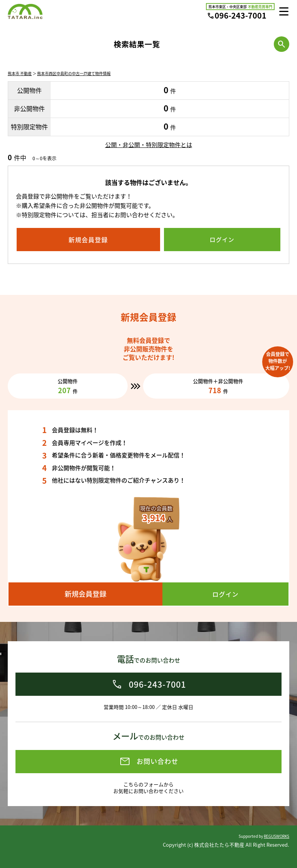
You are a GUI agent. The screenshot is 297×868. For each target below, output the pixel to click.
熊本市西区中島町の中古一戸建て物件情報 (74, 73)
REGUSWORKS (277, 836)
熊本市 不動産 (20, 73)
